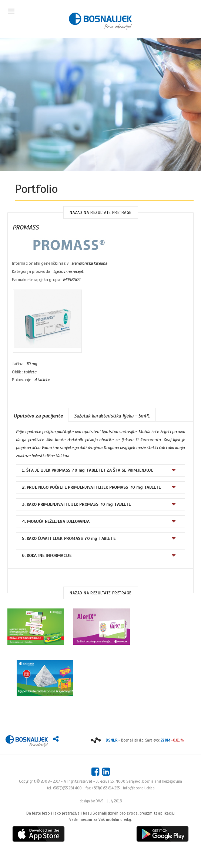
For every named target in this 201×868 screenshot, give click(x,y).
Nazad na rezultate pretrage (100, 212)
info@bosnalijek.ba (139, 788)
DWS (99, 801)
